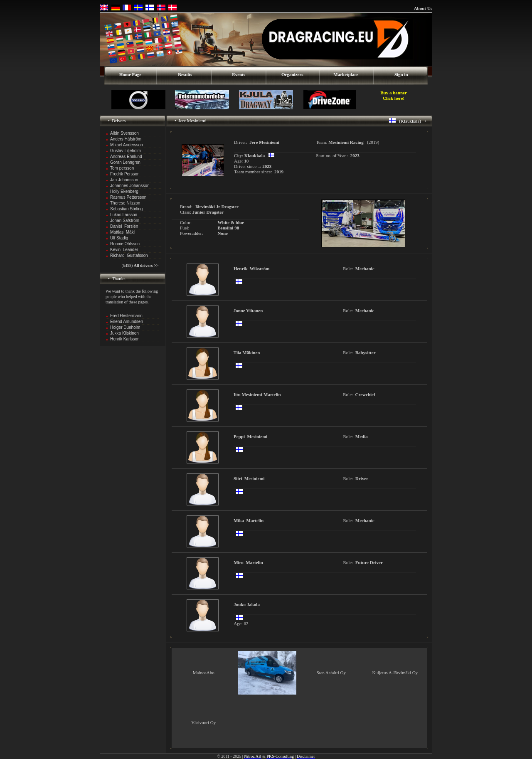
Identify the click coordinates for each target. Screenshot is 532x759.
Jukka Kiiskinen (124, 333)
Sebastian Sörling (126, 209)
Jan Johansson (124, 180)
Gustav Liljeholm (126, 151)
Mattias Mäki (122, 232)
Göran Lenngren (125, 162)
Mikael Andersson (127, 145)
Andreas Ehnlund (126, 156)
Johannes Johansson (130, 186)
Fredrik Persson (125, 174)
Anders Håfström (126, 139)
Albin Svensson (124, 133)
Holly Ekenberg (124, 191)
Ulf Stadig (119, 238)
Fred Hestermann (126, 316)
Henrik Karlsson (125, 339)
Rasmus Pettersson (128, 197)
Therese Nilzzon (125, 203)
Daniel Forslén (124, 226)
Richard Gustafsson (129, 255)
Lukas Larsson (124, 215)
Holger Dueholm (125, 327)
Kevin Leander (124, 250)
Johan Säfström (125, 221)
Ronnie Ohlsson (125, 244)
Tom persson (122, 168)
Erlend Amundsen (127, 322)
